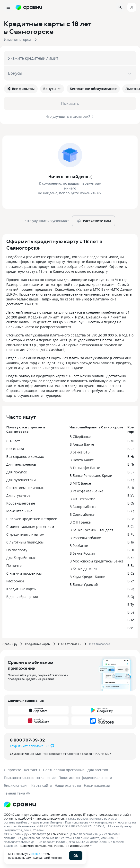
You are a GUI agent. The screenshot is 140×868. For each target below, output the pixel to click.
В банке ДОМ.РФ (83, 569)
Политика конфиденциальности (85, 778)
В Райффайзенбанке (86, 491)
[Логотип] (20, 805)
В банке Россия (82, 553)
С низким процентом (24, 573)
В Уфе (132, 495)
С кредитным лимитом (25, 534)
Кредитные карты (21, 589)
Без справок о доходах (25, 457)
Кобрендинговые (21, 503)
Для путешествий (21, 480)
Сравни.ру (10, 644)
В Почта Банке (82, 460)
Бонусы (52, 89)
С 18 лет (13, 441)
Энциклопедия (16, 785)
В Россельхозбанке (85, 538)
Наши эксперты (68, 785)
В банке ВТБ (80, 452)
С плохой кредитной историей (32, 519)
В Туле (133, 604)
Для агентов (98, 770)
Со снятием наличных (25, 488)
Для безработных (21, 558)
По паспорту (17, 550)
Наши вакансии (97, 785)
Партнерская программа (64, 770)
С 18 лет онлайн (70, 644)
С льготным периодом (25, 542)
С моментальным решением (30, 527)
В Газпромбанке (83, 507)
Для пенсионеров (21, 464)
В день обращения (22, 597)
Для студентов (18, 495)
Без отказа (15, 449)
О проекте (13, 770)
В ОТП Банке (80, 522)
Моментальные (19, 511)
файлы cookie (56, 834)
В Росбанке (79, 546)
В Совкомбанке (82, 514)
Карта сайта (42, 785)
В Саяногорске (100, 644)
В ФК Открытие (82, 499)
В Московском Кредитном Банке (96, 561)
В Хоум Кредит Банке (87, 577)
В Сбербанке (80, 437)
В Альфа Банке (82, 444)
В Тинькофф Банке (85, 468)
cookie (36, 854)
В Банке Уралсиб (84, 584)
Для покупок (17, 472)
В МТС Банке (80, 483)
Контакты (32, 770)
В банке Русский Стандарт (91, 530)
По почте (14, 565)
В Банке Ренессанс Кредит (92, 475)
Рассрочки (15, 581)
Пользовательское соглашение (30, 778)
